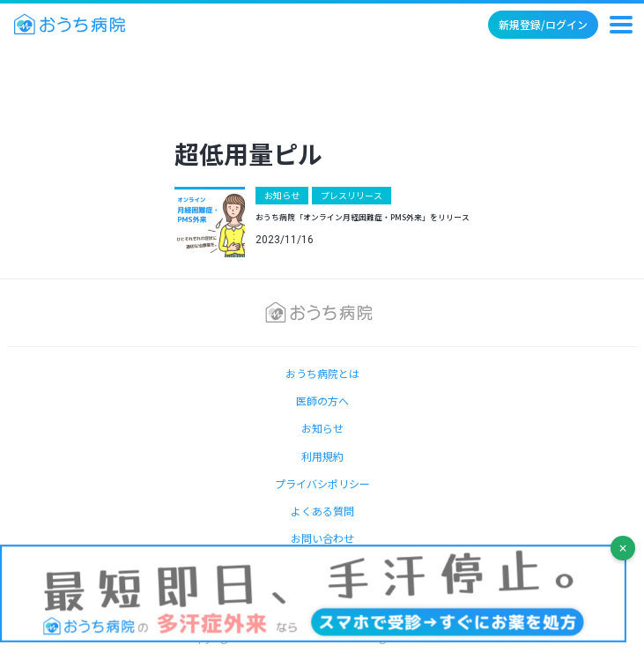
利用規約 (322, 456)
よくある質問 (322, 511)
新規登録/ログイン (543, 24)
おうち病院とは (322, 373)
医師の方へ (322, 400)
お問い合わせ (322, 538)
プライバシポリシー (322, 483)
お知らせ (282, 195)
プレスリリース (352, 195)
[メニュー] (621, 25)
